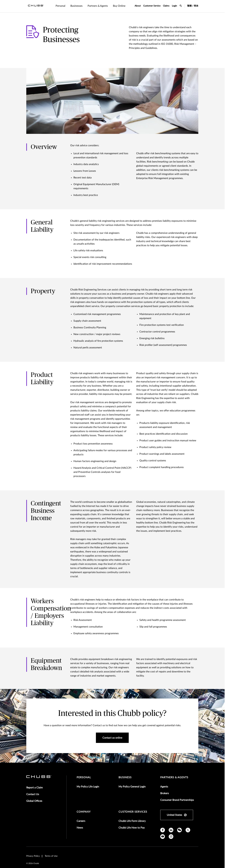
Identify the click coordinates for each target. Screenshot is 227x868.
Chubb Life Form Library (132, 821)
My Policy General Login (132, 787)
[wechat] (179, 830)
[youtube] (163, 837)
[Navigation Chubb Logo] (36, 6)
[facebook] (163, 830)
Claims (166, 6)
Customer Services (133, 812)
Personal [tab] (60, 6)
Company (84, 812)
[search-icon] (181, 6)
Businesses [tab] (76, 6)
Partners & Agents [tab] (98, 6)
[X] (188, 830)
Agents (164, 787)
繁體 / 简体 (193, 6)
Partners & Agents (174, 777)
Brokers (165, 793)
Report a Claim (34, 788)
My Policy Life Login (88, 787)
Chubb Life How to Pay (132, 828)
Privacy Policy (33, 856)
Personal (84, 777)
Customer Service (152, 6)
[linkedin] (171, 830)
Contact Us (33, 794)
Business (125, 777)
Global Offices (34, 801)
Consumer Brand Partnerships (177, 800)
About (138, 6)
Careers (81, 821)
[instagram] (171, 837)
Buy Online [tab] (119, 6)
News (80, 828)
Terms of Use (51, 856)
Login (174, 6)
